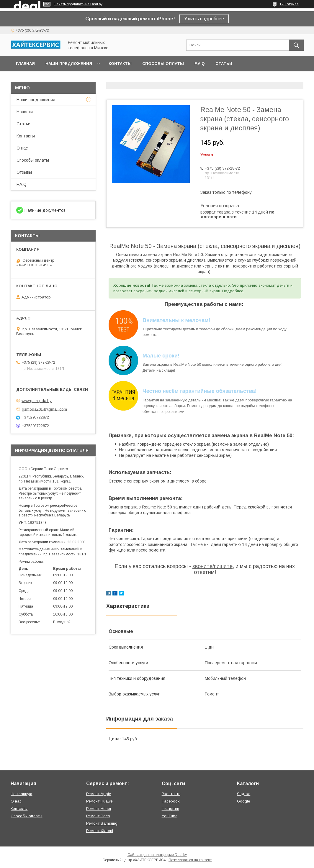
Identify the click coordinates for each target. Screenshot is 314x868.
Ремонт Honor (99, 809)
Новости (25, 112)
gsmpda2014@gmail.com (44, 409)
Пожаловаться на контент (190, 860)
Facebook (171, 801)
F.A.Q (200, 64)
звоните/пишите (212, 566)
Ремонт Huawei (100, 801)
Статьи (224, 64)
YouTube (170, 816)
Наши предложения (69, 64)
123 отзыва (289, 4)
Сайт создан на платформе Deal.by (157, 855)
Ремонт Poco (98, 816)
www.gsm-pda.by (37, 401)
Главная (25, 64)
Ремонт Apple (99, 794)
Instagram (170, 809)
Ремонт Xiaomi (100, 831)
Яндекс (244, 794)
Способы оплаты (163, 64)
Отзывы (24, 172)
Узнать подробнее (204, 19)
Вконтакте (171, 794)
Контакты (120, 64)
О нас (22, 148)
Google (243, 801)
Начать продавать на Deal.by (78, 4)
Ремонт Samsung (102, 823)
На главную (21, 794)
